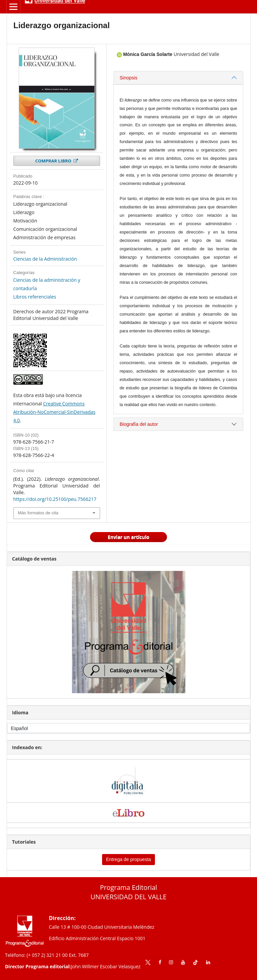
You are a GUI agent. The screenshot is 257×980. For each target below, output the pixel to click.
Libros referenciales (35, 297)
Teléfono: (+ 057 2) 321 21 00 (36, 955)
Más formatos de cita (38, 513)
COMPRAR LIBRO (54, 161)
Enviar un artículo (128, 537)
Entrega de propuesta (129, 859)
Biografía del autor (139, 424)
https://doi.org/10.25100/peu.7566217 (55, 499)
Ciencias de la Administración (45, 259)
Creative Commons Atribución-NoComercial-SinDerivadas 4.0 (55, 412)
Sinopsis (129, 78)
